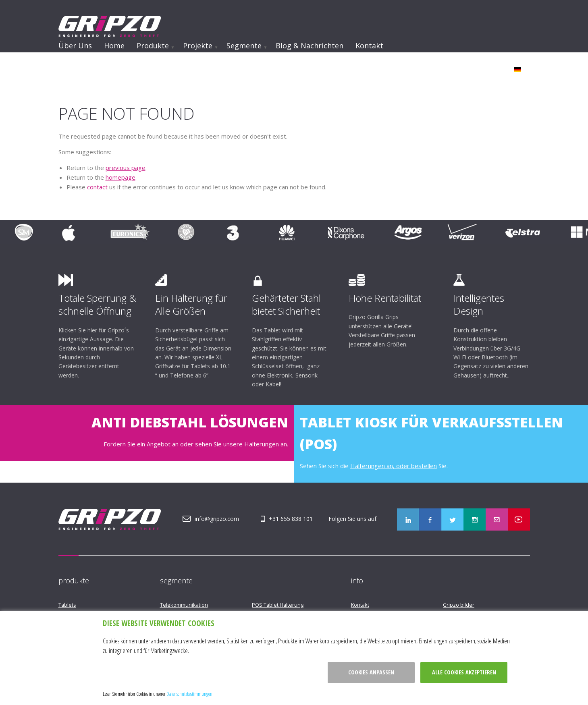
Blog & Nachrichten (310, 46)
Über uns (75, 46)
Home (114, 46)
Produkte (153, 46)
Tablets (67, 605)
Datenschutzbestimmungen (189, 694)
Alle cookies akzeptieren (464, 672)
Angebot (159, 444)
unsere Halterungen (251, 444)
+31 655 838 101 (291, 519)
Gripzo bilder (459, 605)
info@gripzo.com (217, 519)
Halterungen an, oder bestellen (394, 466)
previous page (126, 168)
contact (97, 187)
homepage (121, 177)
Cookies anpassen (371, 672)
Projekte (198, 46)
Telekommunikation (184, 605)
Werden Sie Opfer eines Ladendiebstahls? (137, 67)
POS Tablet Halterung (278, 605)
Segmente (244, 46)
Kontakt (369, 46)
